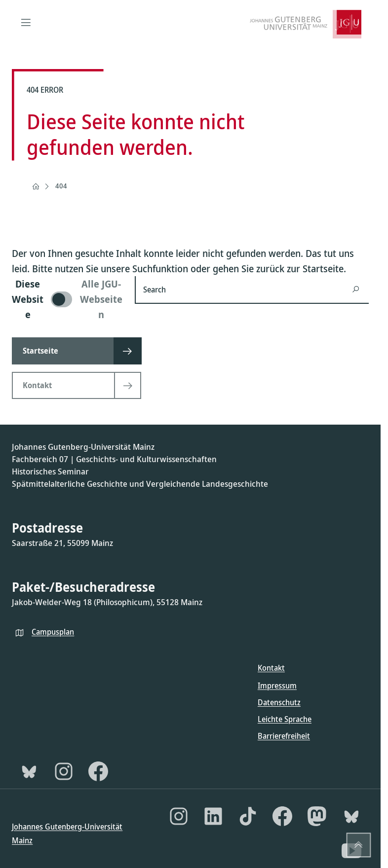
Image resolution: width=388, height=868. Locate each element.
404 (61, 186)
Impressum (277, 686)
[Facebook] (98, 771)
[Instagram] (64, 771)
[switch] (67, 299)
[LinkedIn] (213, 816)
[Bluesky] (29, 771)
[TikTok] (248, 816)
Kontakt (271, 668)
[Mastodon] (317, 816)
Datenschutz (279, 702)
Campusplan (53, 632)
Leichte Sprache (285, 719)
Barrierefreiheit (284, 736)
